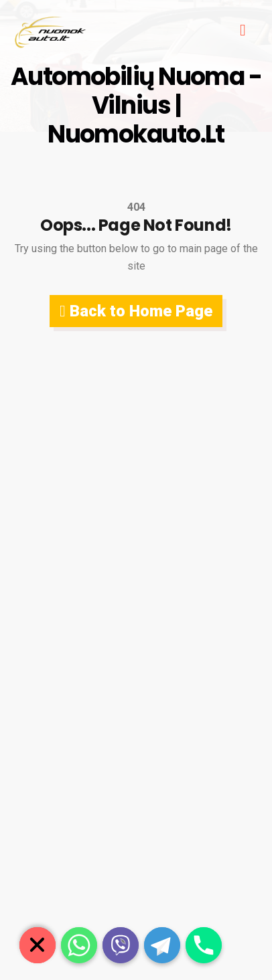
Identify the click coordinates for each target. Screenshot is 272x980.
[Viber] (121, 945)
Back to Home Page (136, 311)
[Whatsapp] (79, 945)
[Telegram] (162, 945)
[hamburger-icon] (243, 31)
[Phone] (204, 945)
